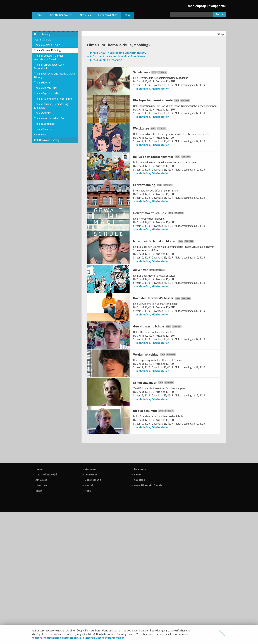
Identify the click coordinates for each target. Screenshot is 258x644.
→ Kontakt (88, 485)
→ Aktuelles (40, 480)
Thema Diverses (43, 129)
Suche (219, 14)
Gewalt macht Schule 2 (159, 213)
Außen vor (150, 270)
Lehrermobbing (153, 185)
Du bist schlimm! (154, 411)
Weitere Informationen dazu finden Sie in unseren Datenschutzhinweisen (78, 638)
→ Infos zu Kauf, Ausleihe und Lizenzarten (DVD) (117, 53)
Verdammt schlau (155, 354)
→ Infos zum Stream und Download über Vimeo (116, 56)
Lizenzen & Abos (108, 15)
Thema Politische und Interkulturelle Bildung (54, 75)
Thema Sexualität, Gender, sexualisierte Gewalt (49, 57)
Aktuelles (85, 15)
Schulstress (150, 72)
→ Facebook (138, 469)
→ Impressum (90, 474)
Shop (127, 15)
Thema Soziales (43, 113)
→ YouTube (138, 480)
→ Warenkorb (90, 469)
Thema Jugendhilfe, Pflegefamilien (54, 99)
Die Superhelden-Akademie (162, 100)
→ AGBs (86, 491)
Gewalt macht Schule (158, 326)
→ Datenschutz (91, 480)
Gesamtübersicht (44, 39)
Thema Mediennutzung (47, 45)
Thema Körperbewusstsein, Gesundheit (50, 66)
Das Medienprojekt (61, 15)
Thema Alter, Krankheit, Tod (50, 118)
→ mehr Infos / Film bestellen (151, 89)
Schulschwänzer (154, 383)
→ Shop (37, 491)
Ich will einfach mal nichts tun (164, 241)
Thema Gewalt (42, 82)
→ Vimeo (136, 474)
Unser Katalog (42, 34)
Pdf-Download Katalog (47, 140)
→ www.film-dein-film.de (147, 485)
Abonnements (42, 134)
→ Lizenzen (40, 485)
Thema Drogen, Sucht (46, 88)
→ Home (37, 469)
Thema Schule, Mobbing (47, 50)
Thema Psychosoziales (47, 93)
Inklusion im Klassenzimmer (162, 157)
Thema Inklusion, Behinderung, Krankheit (52, 106)
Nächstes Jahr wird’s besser (162, 298)
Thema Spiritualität (45, 124)
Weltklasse (150, 128)
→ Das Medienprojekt (46, 474)
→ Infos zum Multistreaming (104, 60)
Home (39, 15)
